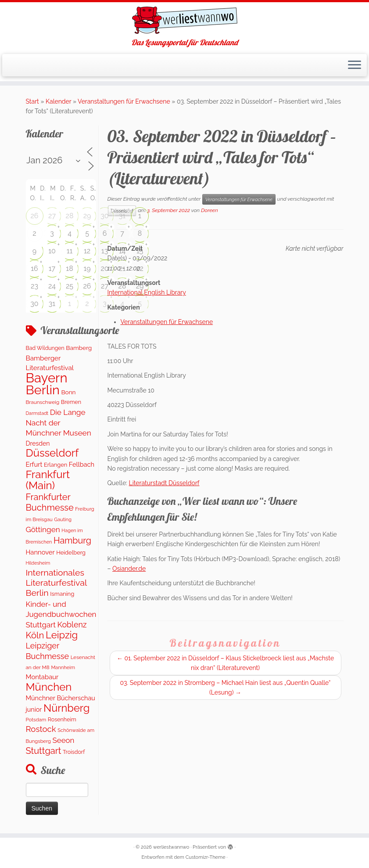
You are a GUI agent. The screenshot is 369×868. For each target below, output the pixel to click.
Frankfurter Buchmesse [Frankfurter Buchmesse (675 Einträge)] (50, 502)
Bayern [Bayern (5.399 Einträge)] (47, 378)
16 (34, 268)
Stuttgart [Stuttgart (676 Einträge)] (44, 751)
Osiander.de (129, 569)
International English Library (147, 292)
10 (52, 251)
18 (69, 268)
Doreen (210, 210)
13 (105, 251)
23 (34, 286)
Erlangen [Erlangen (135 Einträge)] (56, 465)
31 (122, 216)
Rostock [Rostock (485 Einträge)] (41, 729)
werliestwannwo (171, 847)
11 (70, 251)
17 (52, 268)
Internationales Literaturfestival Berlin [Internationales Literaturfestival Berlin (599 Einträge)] (56, 583)
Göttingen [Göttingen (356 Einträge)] (43, 529)
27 (52, 216)
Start (32, 101)
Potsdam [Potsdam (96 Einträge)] (36, 720)
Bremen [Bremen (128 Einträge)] (71, 402)
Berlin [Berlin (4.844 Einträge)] (43, 390)
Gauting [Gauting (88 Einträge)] (63, 520)
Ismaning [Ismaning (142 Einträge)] (62, 594)
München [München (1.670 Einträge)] (49, 687)
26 (35, 216)
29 (87, 216)
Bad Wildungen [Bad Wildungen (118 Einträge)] (45, 348)
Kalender (58, 101)
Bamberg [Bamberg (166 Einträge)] (79, 348)
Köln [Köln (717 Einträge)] (35, 635)
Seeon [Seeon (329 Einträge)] (64, 740)
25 (70, 286)
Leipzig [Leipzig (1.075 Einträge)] (62, 635)
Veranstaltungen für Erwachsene (124, 101)
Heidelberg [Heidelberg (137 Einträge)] (71, 553)
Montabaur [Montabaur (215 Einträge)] (42, 677)
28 (70, 216)
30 (104, 216)
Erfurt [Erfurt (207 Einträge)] (34, 464)
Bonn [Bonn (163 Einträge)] (68, 392)
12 (87, 251)
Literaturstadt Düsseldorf (164, 483)
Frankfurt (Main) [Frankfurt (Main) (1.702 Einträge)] (48, 480)
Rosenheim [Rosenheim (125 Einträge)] (62, 719)
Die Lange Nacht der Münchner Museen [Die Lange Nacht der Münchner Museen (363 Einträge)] (59, 423)
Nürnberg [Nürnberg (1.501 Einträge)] (66, 708)
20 (104, 268)
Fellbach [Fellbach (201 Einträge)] (82, 464)
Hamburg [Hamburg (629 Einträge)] (72, 540)
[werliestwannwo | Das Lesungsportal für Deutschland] (184, 20)
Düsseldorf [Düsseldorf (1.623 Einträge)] (52, 453)
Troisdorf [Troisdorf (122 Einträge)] (74, 752)
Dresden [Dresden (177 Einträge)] (38, 443)
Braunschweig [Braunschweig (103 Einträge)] (43, 402)
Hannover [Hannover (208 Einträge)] (40, 552)
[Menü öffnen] (355, 65)
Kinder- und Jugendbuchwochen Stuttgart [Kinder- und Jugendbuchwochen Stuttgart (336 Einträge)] (61, 614)
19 (87, 268)
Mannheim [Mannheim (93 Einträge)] (63, 667)
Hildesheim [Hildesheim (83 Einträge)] (38, 563)
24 (52, 286)
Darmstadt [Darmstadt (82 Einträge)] (37, 413)
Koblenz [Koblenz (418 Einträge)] (72, 625)
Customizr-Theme (206, 857)
